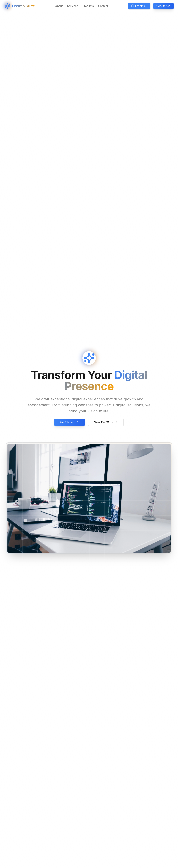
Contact (103, 6)
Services (73, 6)
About (59, 6)
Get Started (163, 6)
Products (88, 6)
